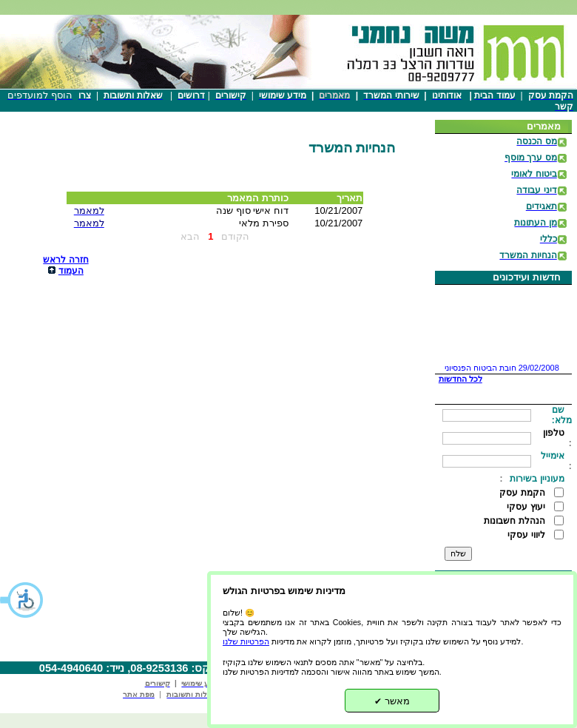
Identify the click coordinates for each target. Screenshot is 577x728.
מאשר (392, 701)
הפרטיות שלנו (246, 641)
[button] (22, 600)
